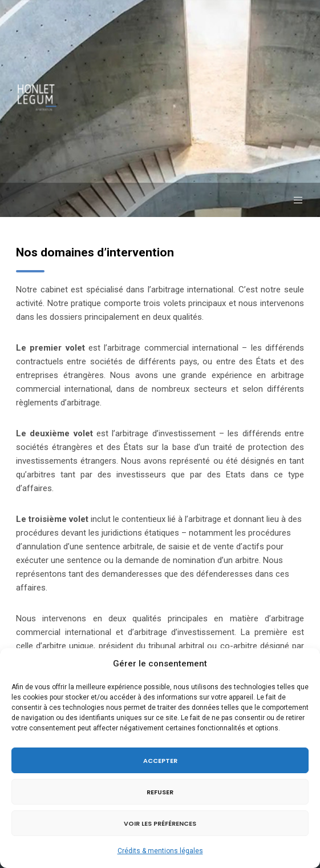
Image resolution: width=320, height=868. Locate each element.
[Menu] (295, 200)
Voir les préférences (160, 823)
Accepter (160, 761)
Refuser (160, 792)
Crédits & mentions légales (160, 851)
